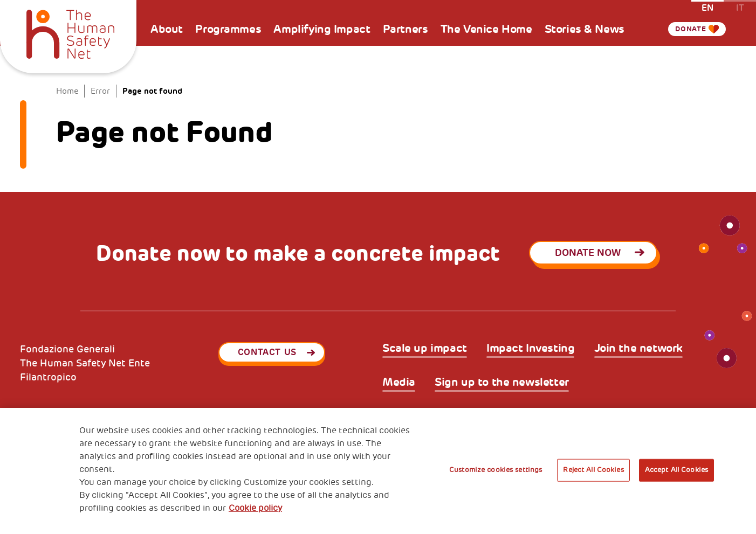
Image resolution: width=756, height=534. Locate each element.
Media (399, 383)
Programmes (228, 29)
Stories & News (585, 29)
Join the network (638, 349)
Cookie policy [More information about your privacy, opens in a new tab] (255, 508)
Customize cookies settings (496, 470)
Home (67, 91)
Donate (686, 29)
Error (100, 91)
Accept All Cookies (676, 470)
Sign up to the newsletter (502, 383)
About (167, 29)
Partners (406, 29)
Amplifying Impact (322, 29)
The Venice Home (486, 29)
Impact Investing (530, 349)
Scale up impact (425, 349)
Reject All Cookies (593, 470)
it (740, 7)
